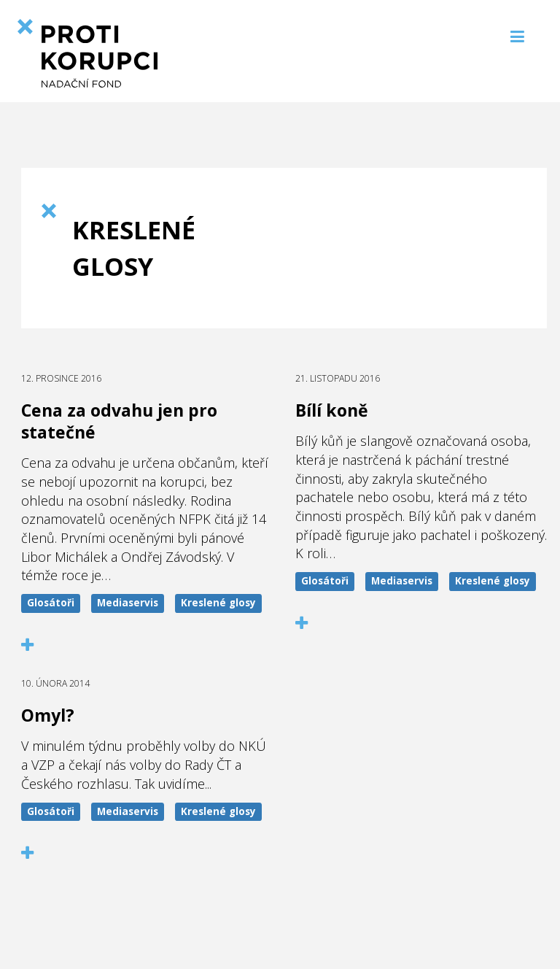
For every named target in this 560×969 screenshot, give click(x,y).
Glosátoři (51, 603)
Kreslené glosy (218, 603)
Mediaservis (128, 603)
